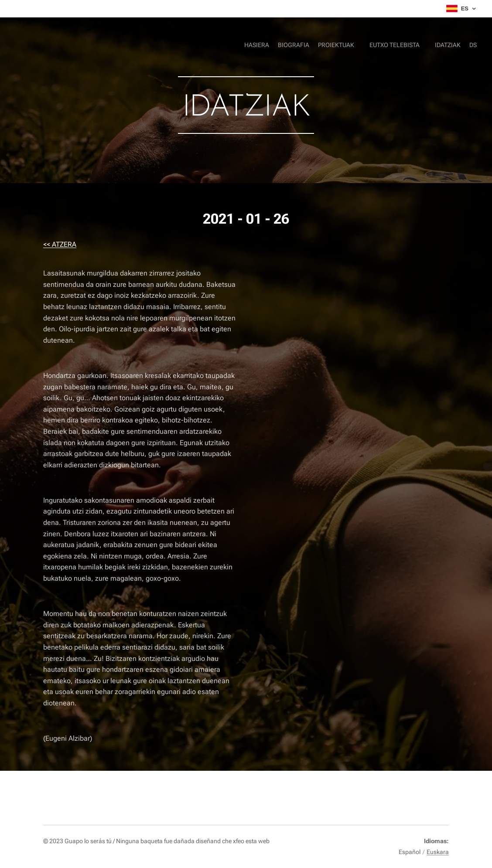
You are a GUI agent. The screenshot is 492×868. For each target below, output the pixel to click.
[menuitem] (421, 46)
